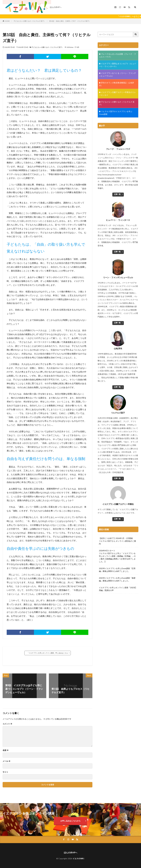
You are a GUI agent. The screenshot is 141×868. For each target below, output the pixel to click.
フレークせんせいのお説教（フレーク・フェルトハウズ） (117, 55)
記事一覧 (117, 194)
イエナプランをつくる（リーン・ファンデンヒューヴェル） (117, 74)
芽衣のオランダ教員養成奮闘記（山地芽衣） (117, 84)
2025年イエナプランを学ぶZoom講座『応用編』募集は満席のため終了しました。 (117, 570)
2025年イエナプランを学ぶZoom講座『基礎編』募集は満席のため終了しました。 (117, 579)
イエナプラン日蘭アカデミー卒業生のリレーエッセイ (117, 94)
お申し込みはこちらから (70, 821)
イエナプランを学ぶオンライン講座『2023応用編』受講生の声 (118, 589)
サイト (5, 772)
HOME (7, 21)
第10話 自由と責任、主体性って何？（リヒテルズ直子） (70, 21)
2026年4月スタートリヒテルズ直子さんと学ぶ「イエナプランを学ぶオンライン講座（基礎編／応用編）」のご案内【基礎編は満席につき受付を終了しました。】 (117, 556)
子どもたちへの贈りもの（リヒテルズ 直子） (29, 21)
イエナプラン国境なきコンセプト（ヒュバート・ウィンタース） (117, 65)
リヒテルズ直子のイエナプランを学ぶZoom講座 (116, 113)
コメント (7, 724)
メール (6, 761)
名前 (6, 750)
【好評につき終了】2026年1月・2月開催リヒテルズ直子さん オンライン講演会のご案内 (117, 541)
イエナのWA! (78, 858)
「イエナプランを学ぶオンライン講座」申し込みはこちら (48, 653)
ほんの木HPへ (56, 7)
